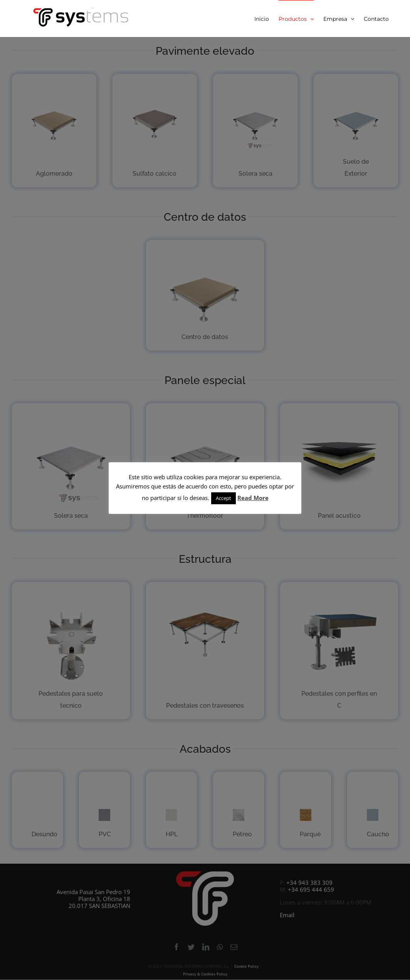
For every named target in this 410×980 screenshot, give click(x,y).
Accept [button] (223, 498)
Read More (253, 498)
